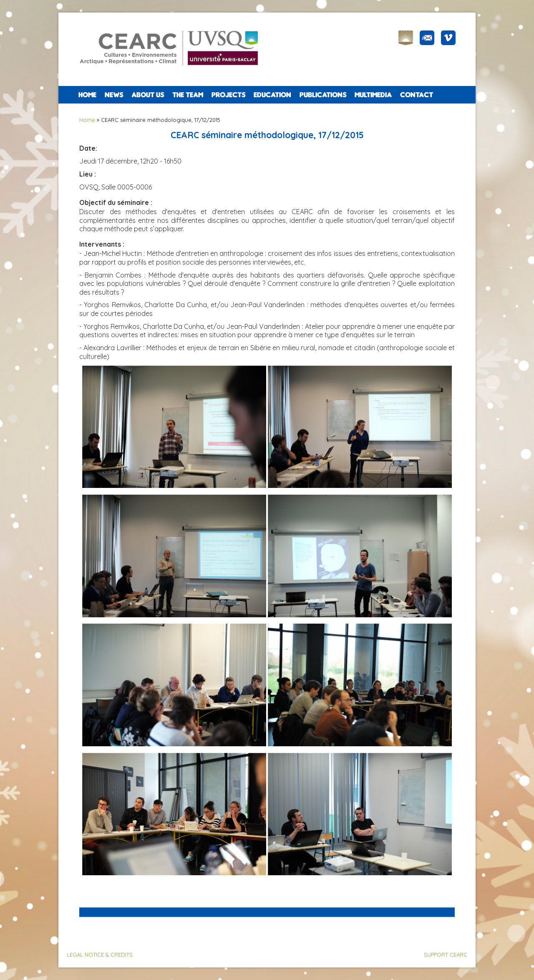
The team (188, 95)
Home (87, 95)
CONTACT (417, 95)
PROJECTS (228, 95)
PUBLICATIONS (323, 95)
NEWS (114, 95)
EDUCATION (272, 95)
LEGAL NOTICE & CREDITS (100, 955)
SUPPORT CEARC (446, 955)
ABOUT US (148, 95)
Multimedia (373, 95)
